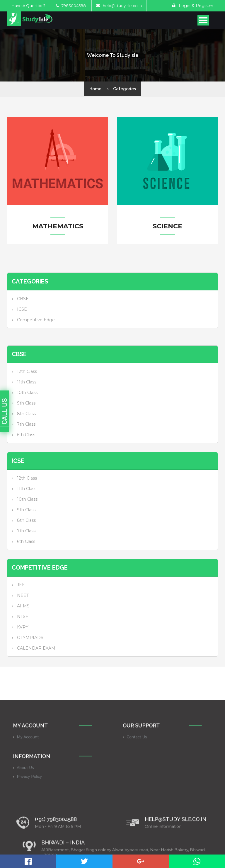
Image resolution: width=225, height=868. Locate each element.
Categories (125, 89)
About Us (34, 840)
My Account (36, 808)
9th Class (26, 434)
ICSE (22, 327)
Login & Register (192, 6)
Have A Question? (29, 6)
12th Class (27, 403)
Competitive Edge (36, 338)
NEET (23, 627)
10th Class (27, 424)
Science (167, 226)
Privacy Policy (37, 846)
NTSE (23, 648)
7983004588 (71, 6)
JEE (21, 616)
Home (95, 89)
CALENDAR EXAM (36, 680)
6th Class (26, 466)
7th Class (26, 456)
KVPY (23, 658)
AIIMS (23, 637)
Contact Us (145, 808)
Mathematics (58, 226)
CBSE (23, 317)
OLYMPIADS (30, 669)
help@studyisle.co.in (122, 6)
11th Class (27, 413)
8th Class (26, 445)
